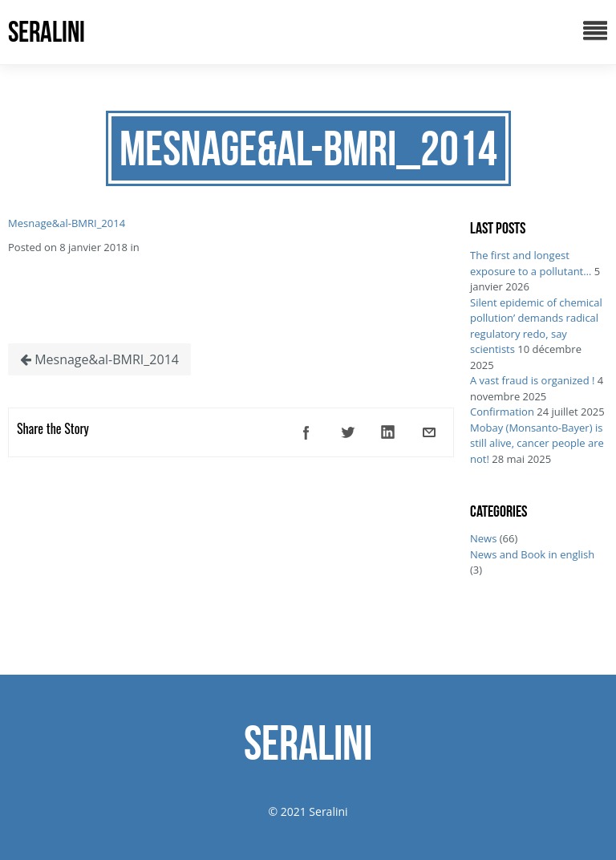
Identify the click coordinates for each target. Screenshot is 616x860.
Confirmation (502, 412)
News (483, 538)
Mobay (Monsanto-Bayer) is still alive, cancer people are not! (537, 443)
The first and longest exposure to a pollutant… (531, 263)
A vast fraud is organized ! (532, 380)
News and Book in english (532, 554)
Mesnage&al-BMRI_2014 (67, 223)
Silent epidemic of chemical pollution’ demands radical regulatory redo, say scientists (536, 326)
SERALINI (47, 32)
